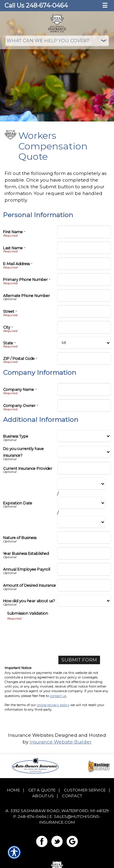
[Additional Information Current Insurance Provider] (84, 468)
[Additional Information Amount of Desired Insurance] (84, 585)
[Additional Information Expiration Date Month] (81, 484)
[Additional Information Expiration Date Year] (81, 522)
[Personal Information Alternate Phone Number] (84, 296)
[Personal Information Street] (84, 311)
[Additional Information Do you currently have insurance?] (84, 452)
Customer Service (85, 790)
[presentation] (53, 633)
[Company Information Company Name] (84, 389)
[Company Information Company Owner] (84, 405)
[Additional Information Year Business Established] (84, 553)
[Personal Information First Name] (84, 232)
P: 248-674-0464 (30, 816)
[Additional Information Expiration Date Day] (81, 503)
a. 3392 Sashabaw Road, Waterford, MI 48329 (57, 811)
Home (14, 790)
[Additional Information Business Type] (84, 436)
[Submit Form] (79, 660)
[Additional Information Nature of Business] (84, 538)
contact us (58, 696)
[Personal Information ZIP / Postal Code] (84, 358)
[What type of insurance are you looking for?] (57, 41)
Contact (72, 796)
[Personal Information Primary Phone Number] (84, 279)
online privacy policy (53, 705)
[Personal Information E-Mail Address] (84, 264)
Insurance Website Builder (61, 742)
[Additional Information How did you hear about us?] (84, 601)
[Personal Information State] (84, 343)
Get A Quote (42, 790)
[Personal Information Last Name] (84, 248)
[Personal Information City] (84, 327)
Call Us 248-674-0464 (36, 5)
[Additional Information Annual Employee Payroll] (84, 569)
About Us (43, 796)
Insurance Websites (31, 735)
